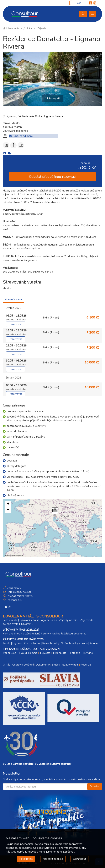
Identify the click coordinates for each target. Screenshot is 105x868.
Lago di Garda (48, 620)
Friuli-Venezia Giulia (30, 116)
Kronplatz (60, 653)
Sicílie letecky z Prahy (74, 643)
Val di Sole (10, 653)
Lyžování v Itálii (29, 620)
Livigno (89, 653)
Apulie (94, 643)
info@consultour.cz (19, 592)
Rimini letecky (51, 643)
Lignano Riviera (54, 116)
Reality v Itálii (70, 665)
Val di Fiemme (29, 653)
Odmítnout (79, 859)
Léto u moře (10, 620)
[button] (55, 512)
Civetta (46, 653)
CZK (80, 3)
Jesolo (7, 643)
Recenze (86, 665)
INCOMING (27, 624)
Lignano (11, 116)
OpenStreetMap (10, 556)
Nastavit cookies (53, 859)
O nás (7, 665)
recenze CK (15, 600)
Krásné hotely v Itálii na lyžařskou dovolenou (59, 634)
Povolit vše (26, 859)
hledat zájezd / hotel (20, 596)
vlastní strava (13, 299)
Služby (56, 665)
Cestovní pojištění (23, 665)
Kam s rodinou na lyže (16, 634)
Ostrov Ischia (32, 643)
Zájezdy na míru (69, 620)
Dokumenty (43, 665)
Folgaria (75, 653)
